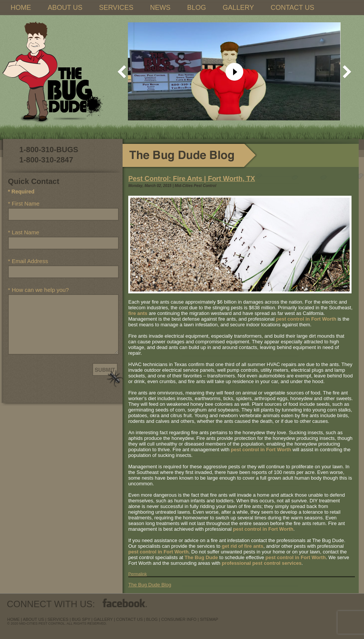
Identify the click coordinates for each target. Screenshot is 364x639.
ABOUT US (65, 8)
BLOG (196, 8)
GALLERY (238, 8)
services (58, 619)
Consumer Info (179, 619)
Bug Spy (81, 619)
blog (152, 619)
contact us (130, 619)
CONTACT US (292, 8)
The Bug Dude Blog (150, 585)
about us (33, 619)
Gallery (103, 619)
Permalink (138, 574)
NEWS (160, 8)
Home (13, 619)
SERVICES (116, 8)
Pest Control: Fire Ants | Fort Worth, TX (192, 179)
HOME (21, 8)
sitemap (209, 619)
